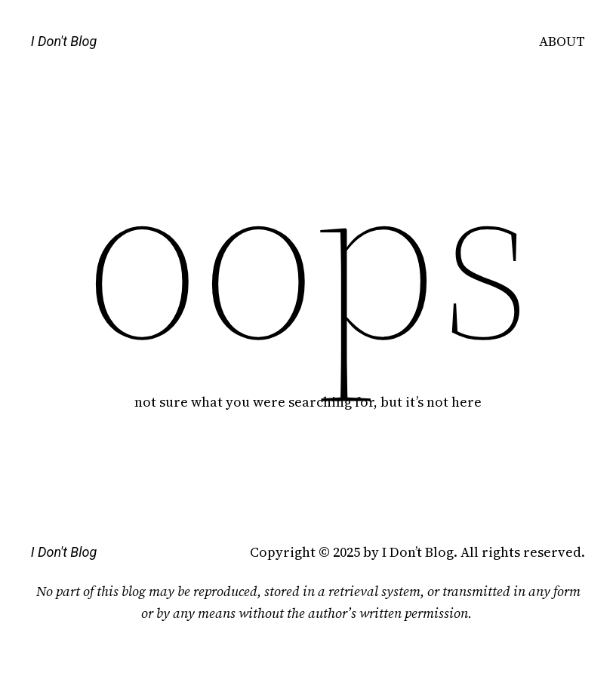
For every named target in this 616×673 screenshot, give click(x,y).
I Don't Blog (64, 41)
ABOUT (562, 41)
